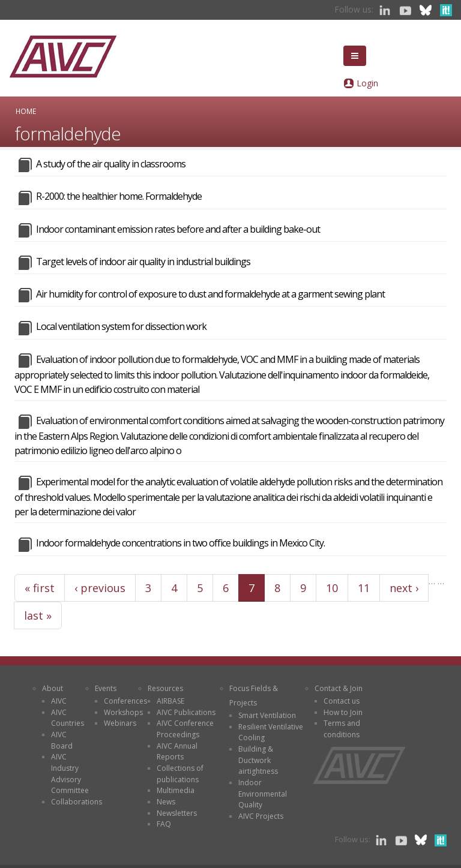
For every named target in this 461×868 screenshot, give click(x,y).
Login (367, 83)
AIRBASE (170, 701)
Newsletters (177, 813)
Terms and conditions (342, 729)
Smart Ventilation (267, 715)
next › (404, 588)
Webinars (120, 723)
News (166, 802)
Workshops (123, 712)
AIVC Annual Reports (177, 752)
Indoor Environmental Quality (263, 794)
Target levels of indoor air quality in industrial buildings (143, 262)
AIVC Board (62, 740)
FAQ (164, 824)
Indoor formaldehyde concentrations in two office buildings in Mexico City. (180, 543)
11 (364, 588)
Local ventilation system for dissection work (121, 326)
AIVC (59, 701)
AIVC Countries (68, 718)
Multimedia (176, 790)
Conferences (125, 701)
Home (26, 111)
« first (40, 588)
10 (332, 588)
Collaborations (77, 802)
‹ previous (100, 588)
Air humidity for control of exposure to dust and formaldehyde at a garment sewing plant (210, 294)
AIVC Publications (186, 712)
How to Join (343, 712)
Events (106, 688)
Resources (165, 688)
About (53, 688)
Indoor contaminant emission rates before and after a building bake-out (178, 229)
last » (38, 615)
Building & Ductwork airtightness (258, 760)
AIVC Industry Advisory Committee (70, 774)
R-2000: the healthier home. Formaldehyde (119, 196)
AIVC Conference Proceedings (185, 729)
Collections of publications (180, 774)
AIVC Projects (261, 816)
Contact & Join (339, 688)
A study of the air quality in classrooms (111, 164)
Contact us (342, 701)
